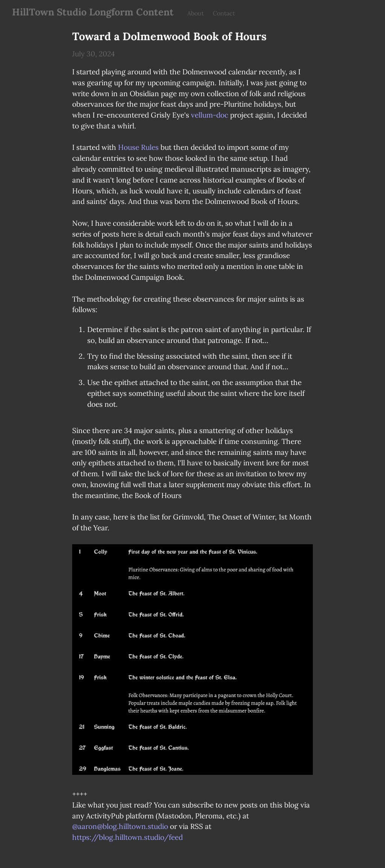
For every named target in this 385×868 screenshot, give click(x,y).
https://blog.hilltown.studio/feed (127, 837)
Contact (224, 13)
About (196, 13)
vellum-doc (210, 115)
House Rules (138, 147)
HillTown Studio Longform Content (93, 12)
